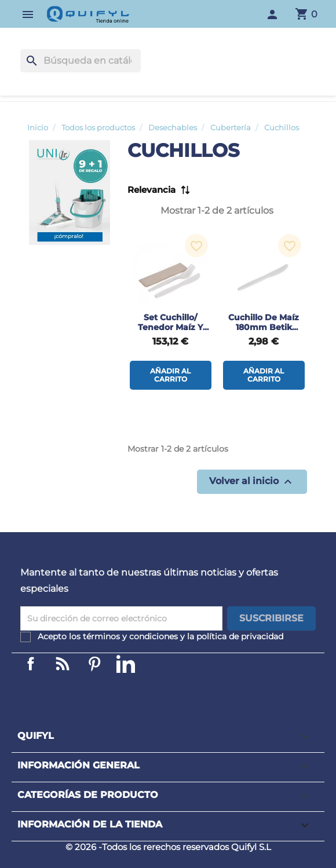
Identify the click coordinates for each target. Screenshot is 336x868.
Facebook (31, 664)
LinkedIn (126, 664)
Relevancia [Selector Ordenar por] (151, 190)
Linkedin (63, 664)
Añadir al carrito (170, 375)
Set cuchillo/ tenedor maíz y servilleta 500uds (171, 327)
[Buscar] (81, 61)
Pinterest (94, 664)
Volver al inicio (252, 482)
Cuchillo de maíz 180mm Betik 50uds (264, 327)
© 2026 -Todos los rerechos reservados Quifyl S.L (168, 847)
